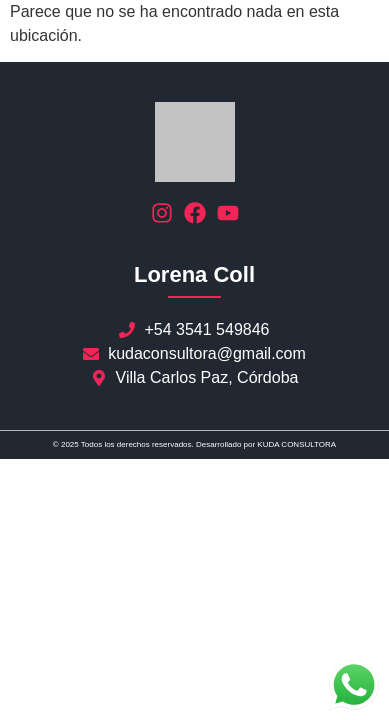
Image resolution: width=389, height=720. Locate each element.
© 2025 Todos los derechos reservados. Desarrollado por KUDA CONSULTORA (194, 444)
